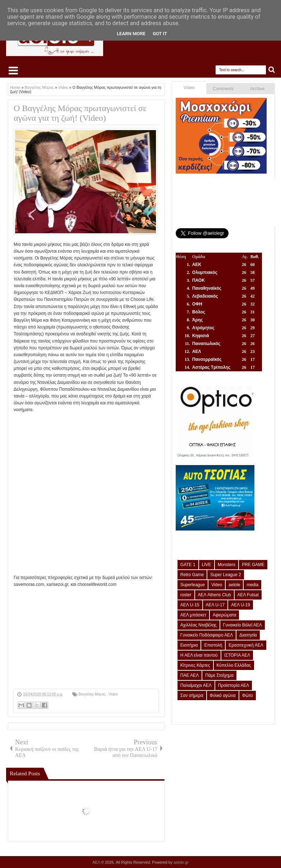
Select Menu (13, 70)
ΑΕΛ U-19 (241, 605)
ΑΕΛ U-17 (215, 605)
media (252, 585)
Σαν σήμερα (192, 695)
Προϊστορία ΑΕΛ (234, 685)
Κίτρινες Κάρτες (195, 665)
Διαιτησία (248, 635)
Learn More (131, 34)
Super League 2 (225, 575)
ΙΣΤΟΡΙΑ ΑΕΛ (237, 655)
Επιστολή (213, 645)
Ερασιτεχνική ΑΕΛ (246, 645)
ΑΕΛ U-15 (190, 605)
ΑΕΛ (97, 862)
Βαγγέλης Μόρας (93, 694)
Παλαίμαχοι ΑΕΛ (196, 685)
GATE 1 (188, 565)
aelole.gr (181, 862)
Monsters (227, 565)
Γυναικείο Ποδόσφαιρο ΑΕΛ (207, 635)
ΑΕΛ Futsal (248, 595)
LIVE (207, 565)
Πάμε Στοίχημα (219, 675)
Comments (223, 89)
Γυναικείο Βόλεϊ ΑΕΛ (243, 625)
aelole (234, 585)
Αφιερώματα (224, 615)
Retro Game (192, 575)
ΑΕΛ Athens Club (215, 595)
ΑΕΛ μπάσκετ (193, 615)
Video (113, 694)
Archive (257, 89)
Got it (160, 34)
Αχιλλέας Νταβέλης (199, 625)
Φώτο (248, 695)
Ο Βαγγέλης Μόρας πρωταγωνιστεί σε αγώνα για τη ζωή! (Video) (80, 113)
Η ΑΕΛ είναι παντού (199, 655)
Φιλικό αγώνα (223, 695)
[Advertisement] (86, 638)
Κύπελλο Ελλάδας (234, 665)
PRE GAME (253, 565)
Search (272, 70)
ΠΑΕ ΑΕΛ (190, 675)
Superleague (193, 585)
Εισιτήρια (189, 645)
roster (186, 595)
